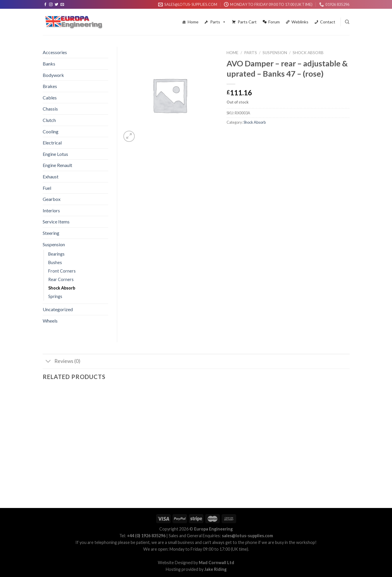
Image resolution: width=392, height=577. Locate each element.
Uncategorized (58, 309)
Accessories (55, 52)
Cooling (51, 131)
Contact (328, 22)
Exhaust (51, 176)
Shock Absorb (308, 53)
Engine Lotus (55, 154)
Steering (51, 233)
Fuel (47, 188)
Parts (218, 22)
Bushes (55, 262)
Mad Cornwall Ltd (216, 563)
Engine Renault (57, 165)
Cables (50, 98)
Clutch (49, 120)
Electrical (52, 143)
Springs (55, 296)
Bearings (56, 254)
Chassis (50, 109)
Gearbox (52, 199)
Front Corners (62, 271)
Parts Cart (247, 22)
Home (193, 22)
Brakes (50, 86)
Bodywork (53, 75)
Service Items (56, 222)
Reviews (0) (62, 362)
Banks (49, 64)
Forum (274, 22)
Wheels (50, 321)
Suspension (275, 53)
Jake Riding (215, 569)
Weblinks (300, 22)
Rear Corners (61, 279)
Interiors (51, 210)
